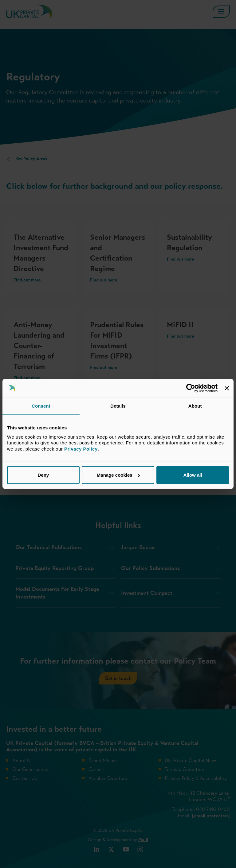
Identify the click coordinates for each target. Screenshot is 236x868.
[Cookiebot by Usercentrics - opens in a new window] (191, 388)
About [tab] (195, 406)
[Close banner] (227, 388)
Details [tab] (118, 406)
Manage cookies (118, 475)
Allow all (193, 475)
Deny (43, 475)
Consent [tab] (41, 406)
